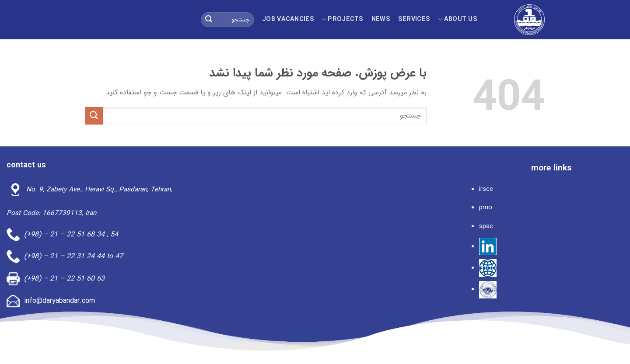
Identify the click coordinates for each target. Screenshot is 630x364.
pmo (486, 208)
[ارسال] (209, 20)
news (381, 19)
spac (486, 226)
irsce (486, 189)
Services (414, 19)
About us (458, 19)
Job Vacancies (288, 19)
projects (343, 19)
